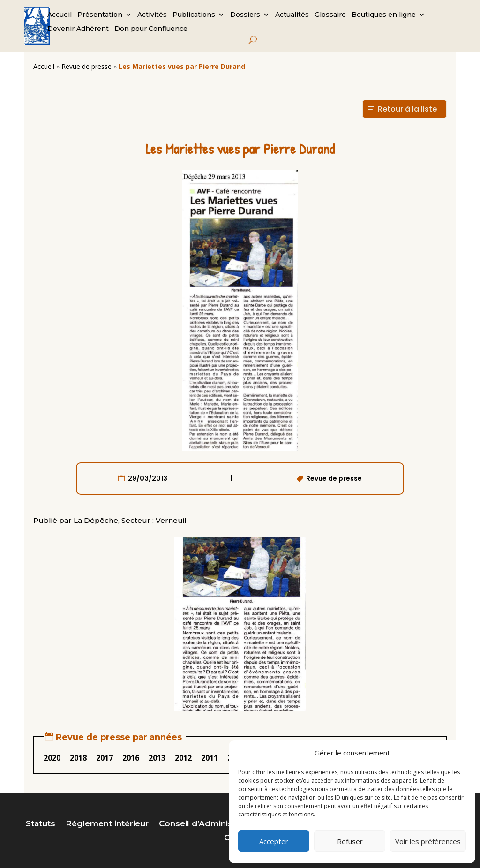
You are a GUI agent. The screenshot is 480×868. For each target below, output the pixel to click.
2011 (210, 758)
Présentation (100, 15)
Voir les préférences (428, 841)
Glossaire (330, 15)
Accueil (60, 15)
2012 (183, 758)
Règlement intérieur (107, 824)
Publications (194, 15)
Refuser (350, 841)
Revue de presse (86, 66)
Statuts (41, 824)
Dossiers (245, 15)
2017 (105, 758)
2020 (52, 758)
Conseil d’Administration (209, 824)
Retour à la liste (407, 109)
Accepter (274, 841)
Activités (152, 15)
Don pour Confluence (151, 29)
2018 (78, 758)
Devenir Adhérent (78, 29)
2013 (157, 758)
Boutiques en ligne (384, 15)
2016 (131, 758)
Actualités (292, 15)
